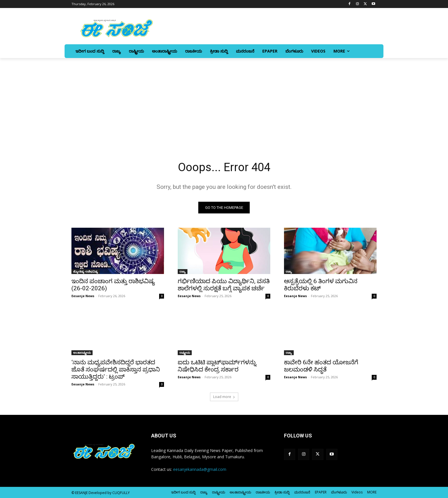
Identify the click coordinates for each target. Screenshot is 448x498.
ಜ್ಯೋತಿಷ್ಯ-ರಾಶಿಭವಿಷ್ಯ (86, 271)
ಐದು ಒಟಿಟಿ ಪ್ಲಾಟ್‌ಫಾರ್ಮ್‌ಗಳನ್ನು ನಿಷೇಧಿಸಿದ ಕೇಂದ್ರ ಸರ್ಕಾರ (217, 366)
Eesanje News (83, 296)
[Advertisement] (224, 101)
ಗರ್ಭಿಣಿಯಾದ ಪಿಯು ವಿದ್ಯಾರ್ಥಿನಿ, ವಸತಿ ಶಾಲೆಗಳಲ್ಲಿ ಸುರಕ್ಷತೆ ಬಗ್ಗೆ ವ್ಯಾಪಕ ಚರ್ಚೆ (224, 285)
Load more (224, 397)
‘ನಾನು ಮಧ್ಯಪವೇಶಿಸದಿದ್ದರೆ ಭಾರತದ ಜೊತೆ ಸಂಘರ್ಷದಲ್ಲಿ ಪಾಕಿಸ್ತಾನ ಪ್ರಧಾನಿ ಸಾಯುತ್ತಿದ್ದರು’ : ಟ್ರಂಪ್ (116, 369)
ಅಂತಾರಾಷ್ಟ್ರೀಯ (82, 353)
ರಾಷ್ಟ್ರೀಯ (185, 353)
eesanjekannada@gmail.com (200, 469)
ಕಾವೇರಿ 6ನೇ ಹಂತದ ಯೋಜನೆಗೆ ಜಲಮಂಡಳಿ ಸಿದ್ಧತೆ (321, 366)
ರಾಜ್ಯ (183, 271)
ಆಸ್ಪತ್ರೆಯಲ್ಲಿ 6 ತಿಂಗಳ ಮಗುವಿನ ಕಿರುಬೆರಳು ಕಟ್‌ (321, 285)
